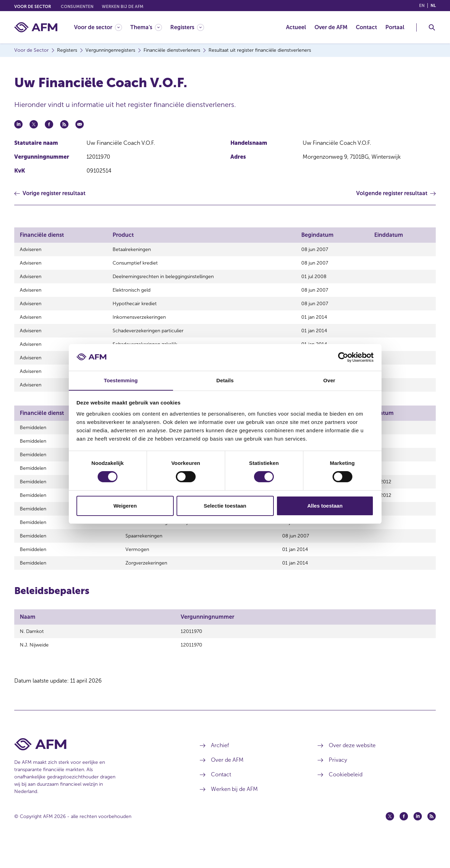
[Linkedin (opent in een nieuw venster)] (418, 841)
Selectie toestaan (225, 506)
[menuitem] (102, 27)
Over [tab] (329, 380)
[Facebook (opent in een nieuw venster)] (404, 841)
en (422, 6)
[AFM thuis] (36, 27)
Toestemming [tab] (121, 380)
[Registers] (187, 27)
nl (433, 6)
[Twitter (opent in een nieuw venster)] (390, 841)
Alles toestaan (325, 506)
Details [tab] (225, 380)
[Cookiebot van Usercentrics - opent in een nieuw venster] (343, 357)
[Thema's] (146, 27)
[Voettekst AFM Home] (97, 769)
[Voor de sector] (98, 27)
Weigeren (125, 506)
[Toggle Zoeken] (432, 27)
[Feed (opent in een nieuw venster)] (432, 841)
